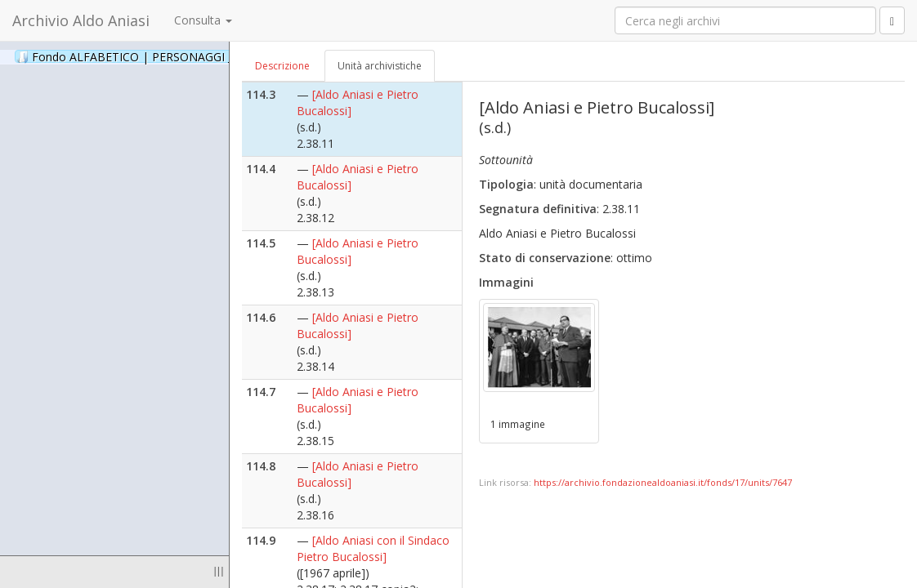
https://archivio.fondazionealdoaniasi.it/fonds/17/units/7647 (663, 482)
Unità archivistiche (380, 66)
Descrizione (282, 66)
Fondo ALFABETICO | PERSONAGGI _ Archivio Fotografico (198, 56)
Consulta (203, 20)
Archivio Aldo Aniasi (81, 20)
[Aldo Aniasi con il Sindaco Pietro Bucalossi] (373, 548)
